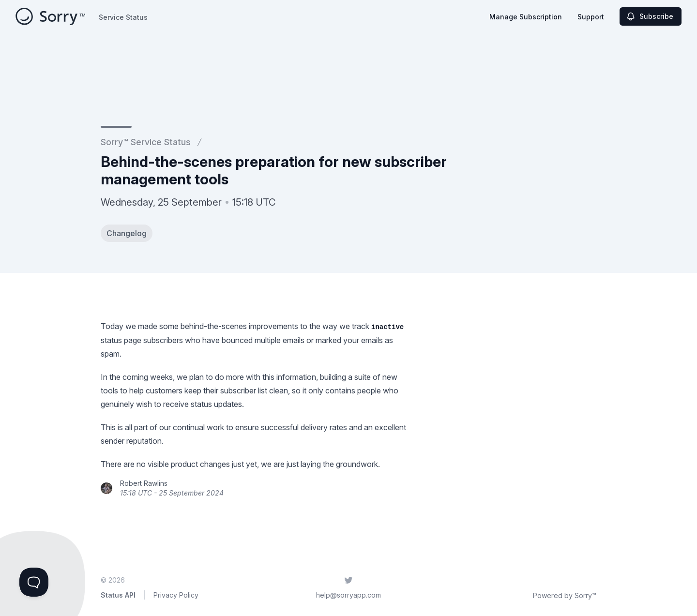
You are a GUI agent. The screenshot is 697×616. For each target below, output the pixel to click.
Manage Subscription (526, 17)
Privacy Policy (176, 595)
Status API (118, 595)
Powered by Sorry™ (565, 595)
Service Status (123, 17)
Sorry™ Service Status (146, 142)
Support (591, 17)
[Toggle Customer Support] (34, 582)
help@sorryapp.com (348, 595)
